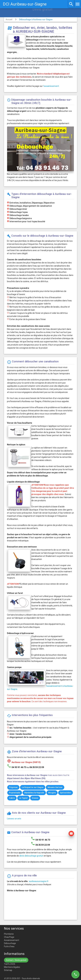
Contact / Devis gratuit (16, 960)
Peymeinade (15, 793)
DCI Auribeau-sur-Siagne (25, 4)
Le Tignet (23, 798)
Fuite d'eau (9, 946)
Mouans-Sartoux (55, 787)
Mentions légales (12, 967)
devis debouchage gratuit (31, 856)
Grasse (35, 798)
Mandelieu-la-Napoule (34, 793)
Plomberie (9, 934)
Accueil (9, 19)
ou (35, 767)
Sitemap (8, 970)
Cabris (12, 798)
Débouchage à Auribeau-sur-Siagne (36, 19)
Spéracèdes (65, 793)
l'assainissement (51, 86)
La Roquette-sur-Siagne (33, 787)
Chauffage (9, 937)
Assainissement (12, 940)
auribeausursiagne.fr (39, 881)
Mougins (52, 793)
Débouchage (10, 943)
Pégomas (13, 787)
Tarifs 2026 (10, 964)
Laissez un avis (14, 819)
